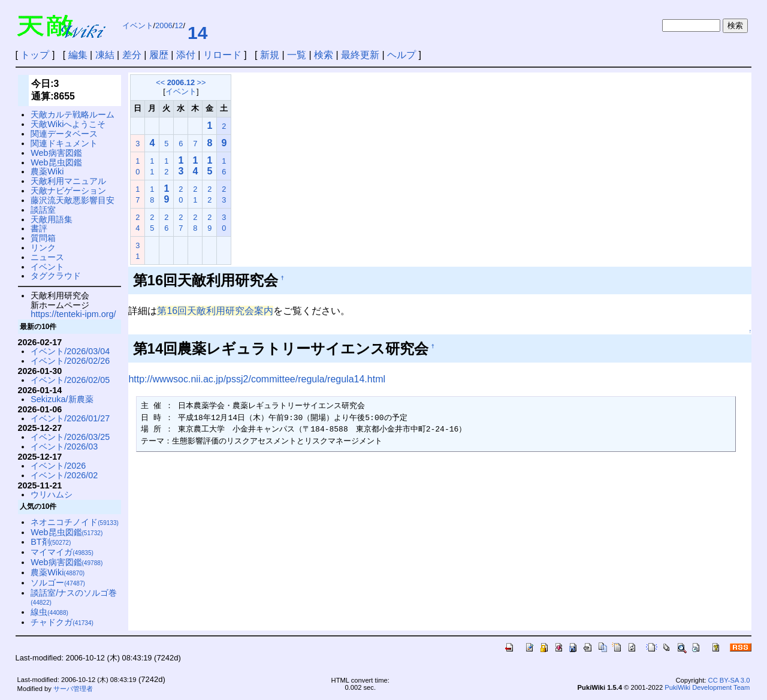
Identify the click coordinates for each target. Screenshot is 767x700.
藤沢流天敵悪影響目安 (73, 200)
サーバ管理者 (73, 689)
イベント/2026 (58, 466)
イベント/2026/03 (64, 446)
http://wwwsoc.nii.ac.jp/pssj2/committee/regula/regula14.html (257, 379)
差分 (132, 55)
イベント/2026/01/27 (70, 418)
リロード (222, 55)
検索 (324, 55)
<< (160, 82)
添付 (186, 55)
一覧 (297, 55)
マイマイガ (62, 552)
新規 (270, 55)
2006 (164, 25)
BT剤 (51, 542)
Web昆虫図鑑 (56, 162)
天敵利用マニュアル (68, 181)
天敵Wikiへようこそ (68, 124)
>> (202, 82)
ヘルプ (401, 55)
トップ (35, 55)
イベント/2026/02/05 (70, 380)
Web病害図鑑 (56, 153)
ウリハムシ (52, 494)
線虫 (49, 612)
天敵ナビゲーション (68, 191)
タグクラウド (56, 276)
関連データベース (64, 134)
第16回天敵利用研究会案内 (215, 311)
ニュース (47, 257)
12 (179, 25)
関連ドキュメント (64, 143)
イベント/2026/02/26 (70, 361)
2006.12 (181, 82)
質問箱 (43, 238)
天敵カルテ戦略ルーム (73, 114)
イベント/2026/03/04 (70, 351)
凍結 (105, 55)
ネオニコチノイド (75, 522)
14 (197, 33)
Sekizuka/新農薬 (62, 399)
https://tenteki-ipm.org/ (73, 314)
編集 (78, 55)
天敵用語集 (52, 219)
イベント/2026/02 (64, 475)
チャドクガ (62, 622)
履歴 (159, 55)
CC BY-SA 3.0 (729, 680)
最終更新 (360, 55)
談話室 (43, 210)
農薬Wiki (47, 171)
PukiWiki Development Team (707, 687)
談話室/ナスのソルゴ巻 (74, 597)
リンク (43, 248)
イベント (138, 25)
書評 (39, 228)
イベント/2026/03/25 (70, 437)
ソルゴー (58, 583)
